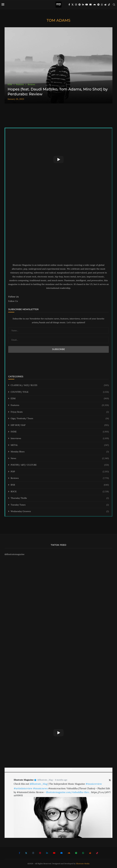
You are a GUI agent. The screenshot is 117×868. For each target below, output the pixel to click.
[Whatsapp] (102, 5)
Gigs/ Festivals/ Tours (60, 419)
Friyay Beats (60, 412)
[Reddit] (105, 5)
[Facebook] (69, 5)
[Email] (90, 5)
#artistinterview (23, 788)
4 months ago (61, 780)
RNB (60, 485)
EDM (60, 399)
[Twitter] (73, 5)
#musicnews (40, 788)
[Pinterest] (80, 5)
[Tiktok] (109, 5)
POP (60, 472)
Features (60, 405)
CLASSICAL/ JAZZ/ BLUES (60, 385)
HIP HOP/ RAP (60, 425)
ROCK (60, 492)
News (60, 458)
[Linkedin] (83, 5)
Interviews (60, 438)
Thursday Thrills (60, 498)
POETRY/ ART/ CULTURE (60, 465)
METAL (60, 445)
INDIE (60, 432)
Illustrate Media (83, 864)
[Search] (114, 5)
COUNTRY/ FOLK (60, 392)
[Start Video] (58, 160)
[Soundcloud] (94, 5)
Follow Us (13, 301)
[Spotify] (98, 5)
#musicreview (94, 784)
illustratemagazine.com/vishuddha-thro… (68, 792)
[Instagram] (76, 5)
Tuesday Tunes (60, 505)
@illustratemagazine (15, 554)
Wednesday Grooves (60, 511)
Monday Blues (60, 452)
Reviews (60, 478)
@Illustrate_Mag (45, 780)
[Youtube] (87, 5)
